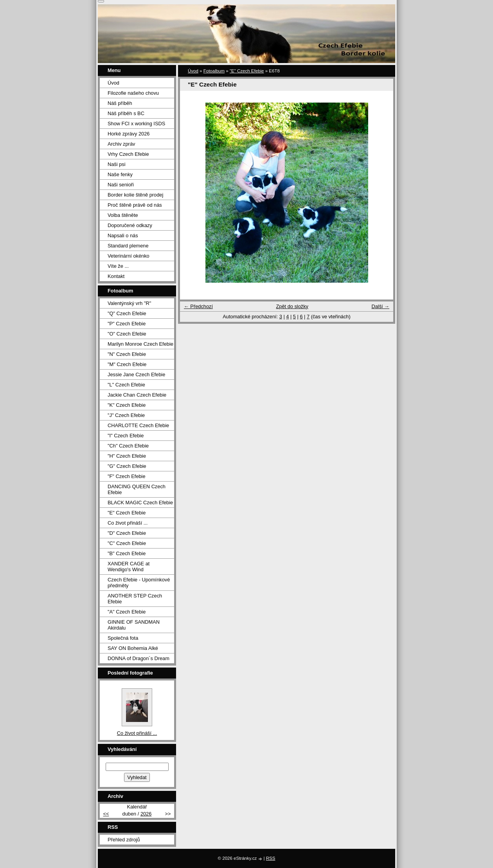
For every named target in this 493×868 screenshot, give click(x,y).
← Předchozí (198, 306)
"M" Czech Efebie (127, 364)
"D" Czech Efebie (127, 533)
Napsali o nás (123, 235)
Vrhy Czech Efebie (128, 154)
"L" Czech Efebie (126, 385)
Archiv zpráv (121, 144)
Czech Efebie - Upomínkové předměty (139, 583)
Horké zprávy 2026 (129, 134)
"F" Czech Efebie (127, 476)
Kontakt (116, 276)
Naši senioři (121, 185)
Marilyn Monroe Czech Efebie (140, 344)
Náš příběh (120, 103)
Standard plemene (128, 246)
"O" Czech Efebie (127, 334)
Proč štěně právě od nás (135, 205)
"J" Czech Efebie (126, 415)
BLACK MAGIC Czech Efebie (140, 503)
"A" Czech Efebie (127, 612)
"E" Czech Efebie (247, 71)
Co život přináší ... (128, 523)
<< (106, 814)
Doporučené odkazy (130, 225)
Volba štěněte (123, 215)
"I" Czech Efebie (126, 436)
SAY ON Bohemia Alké (133, 648)
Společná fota (123, 638)
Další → (380, 306)
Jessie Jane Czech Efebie (136, 374)
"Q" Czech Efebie (127, 313)
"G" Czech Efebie (127, 466)
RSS (271, 858)
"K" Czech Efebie (127, 405)
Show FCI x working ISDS (136, 124)
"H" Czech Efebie (127, 456)
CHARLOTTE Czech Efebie (138, 425)
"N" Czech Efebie (127, 354)
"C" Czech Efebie (127, 543)
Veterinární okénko (129, 256)
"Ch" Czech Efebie (128, 446)
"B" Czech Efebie (127, 553)
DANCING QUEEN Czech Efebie (137, 489)
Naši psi (117, 164)
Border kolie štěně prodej (135, 195)
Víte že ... (118, 266)
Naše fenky (120, 174)
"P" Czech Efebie (127, 324)
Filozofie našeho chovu (133, 93)
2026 (146, 814)
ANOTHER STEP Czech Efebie (135, 599)
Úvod (193, 71)
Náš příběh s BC (126, 113)
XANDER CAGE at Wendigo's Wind (129, 567)
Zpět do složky (292, 306)
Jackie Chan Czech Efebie (137, 395)
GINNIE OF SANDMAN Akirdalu (134, 625)
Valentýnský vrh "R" (129, 303)
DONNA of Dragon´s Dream (139, 658)
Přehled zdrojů (124, 840)
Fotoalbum (214, 71)
